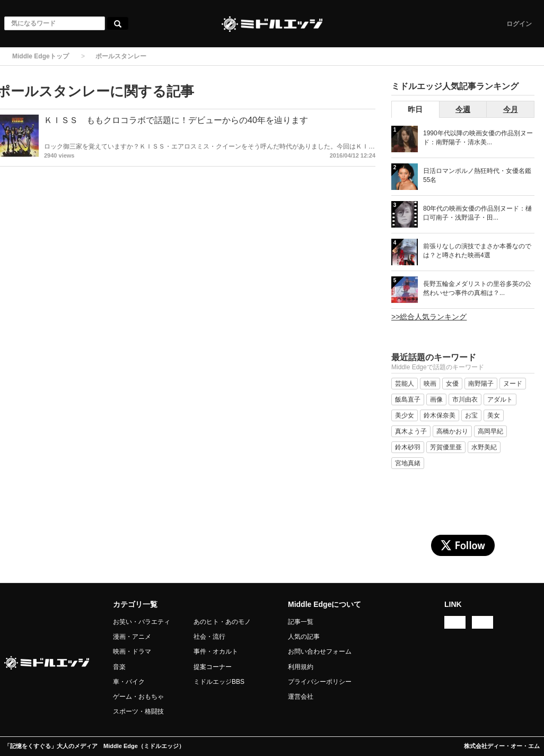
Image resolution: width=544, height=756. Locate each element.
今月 (511, 109)
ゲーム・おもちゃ (138, 697)
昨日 (415, 109)
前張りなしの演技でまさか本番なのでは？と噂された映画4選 (477, 251)
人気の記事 (304, 637)
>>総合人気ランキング (429, 317)
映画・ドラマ (132, 651)
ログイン (519, 24)
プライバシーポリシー (320, 682)
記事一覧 (301, 622)
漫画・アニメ (132, 637)
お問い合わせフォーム (320, 651)
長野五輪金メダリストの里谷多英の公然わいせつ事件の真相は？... (477, 288)
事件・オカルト (216, 651)
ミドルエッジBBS (219, 682)
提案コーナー (213, 667)
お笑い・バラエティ (142, 622)
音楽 (119, 667)
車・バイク (129, 682)
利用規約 (301, 667)
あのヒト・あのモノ (222, 622)
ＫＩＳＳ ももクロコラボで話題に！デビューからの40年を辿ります (176, 120)
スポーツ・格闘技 (138, 711)
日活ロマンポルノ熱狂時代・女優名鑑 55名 (477, 175)
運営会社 (301, 697)
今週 (463, 109)
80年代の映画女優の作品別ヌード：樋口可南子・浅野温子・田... (477, 213)
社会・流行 (209, 637)
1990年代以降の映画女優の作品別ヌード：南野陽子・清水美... (478, 138)
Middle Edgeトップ (41, 56)
